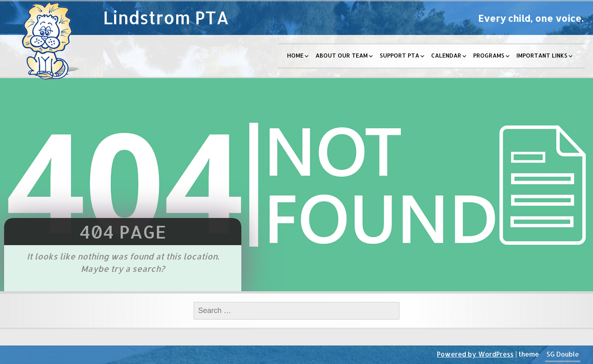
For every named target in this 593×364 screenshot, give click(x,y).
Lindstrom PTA (166, 17)
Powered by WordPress (475, 354)
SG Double (563, 354)
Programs (489, 55)
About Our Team (342, 55)
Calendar (446, 55)
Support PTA (399, 55)
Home (295, 55)
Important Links (542, 55)
